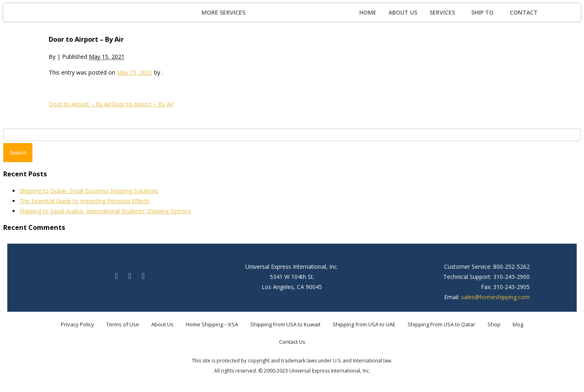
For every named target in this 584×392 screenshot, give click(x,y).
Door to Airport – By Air (80, 104)
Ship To (482, 12)
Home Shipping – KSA (212, 324)
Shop (494, 324)
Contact (524, 12)
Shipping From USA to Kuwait (285, 324)
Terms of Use (123, 324)
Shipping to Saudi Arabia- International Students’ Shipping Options (105, 211)
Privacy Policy (77, 324)
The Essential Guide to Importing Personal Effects (85, 201)
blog (518, 324)
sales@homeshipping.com (495, 297)
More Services (223, 12)
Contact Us (292, 342)
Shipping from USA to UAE (364, 324)
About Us (403, 12)
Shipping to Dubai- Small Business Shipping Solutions (89, 191)
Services (442, 12)
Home (368, 12)
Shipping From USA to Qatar (441, 324)
